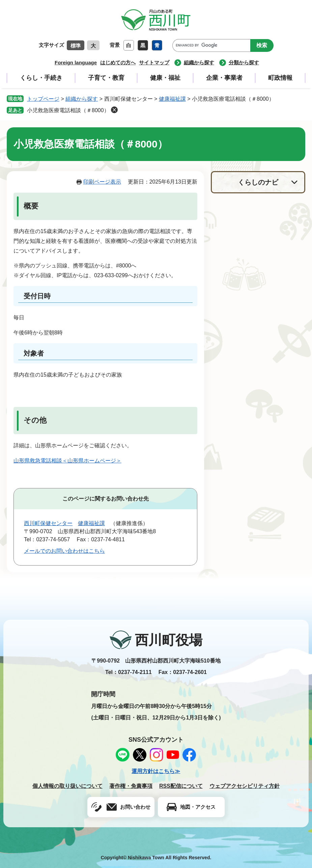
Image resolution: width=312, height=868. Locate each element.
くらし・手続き (41, 78)
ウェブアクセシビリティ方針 (245, 786)
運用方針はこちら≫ (156, 771)
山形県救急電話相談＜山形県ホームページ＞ (67, 461)
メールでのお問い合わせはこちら (64, 551)
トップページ (43, 99)
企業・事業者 (224, 78)
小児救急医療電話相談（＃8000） (68, 110)
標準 (76, 46)
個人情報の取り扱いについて (67, 786)
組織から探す (199, 62)
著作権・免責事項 (131, 786)
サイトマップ (154, 62)
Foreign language (76, 62)
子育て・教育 (106, 78)
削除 (114, 110)
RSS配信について (181, 786)
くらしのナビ (258, 182)
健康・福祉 (165, 78)
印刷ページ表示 (102, 182)
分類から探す (244, 62)
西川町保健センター (48, 523)
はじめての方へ (118, 62)
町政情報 (280, 78)
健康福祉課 (172, 99)
